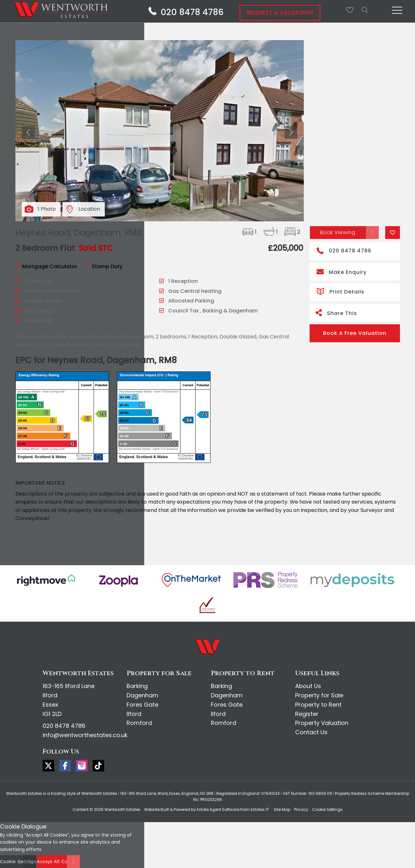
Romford (139, 723)
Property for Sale (319, 695)
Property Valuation (322, 723)
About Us (308, 686)
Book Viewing (338, 232)
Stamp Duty (107, 266)
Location (89, 209)
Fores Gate (142, 705)
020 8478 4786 (344, 250)
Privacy (301, 809)
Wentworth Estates (122, 809)
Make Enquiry (342, 272)
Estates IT (260, 809)
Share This (336, 313)
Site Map (282, 809)
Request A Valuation (280, 13)
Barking (137, 686)
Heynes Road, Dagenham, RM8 (79, 233)
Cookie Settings (327, 809)
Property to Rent (318, 705)
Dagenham (142, 695)
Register (307, 714)
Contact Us (311, 732)
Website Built (157, 809)
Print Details (340, 291)
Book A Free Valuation (355, 333)
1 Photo (47, 209)
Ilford (134, 714)
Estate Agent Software (218, 809)
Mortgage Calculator (50, 266)
